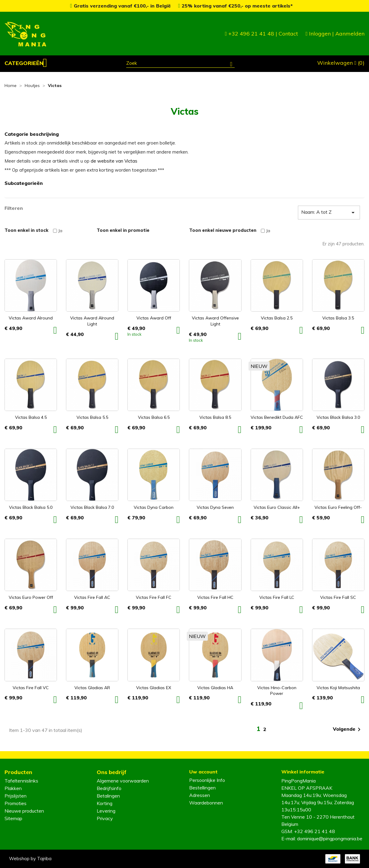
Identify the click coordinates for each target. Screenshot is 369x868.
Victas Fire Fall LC (277, 597)
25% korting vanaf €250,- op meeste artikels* (236, 6)
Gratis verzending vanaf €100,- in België (121, 6)
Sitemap (13, 818)
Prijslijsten (16, 796)
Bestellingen (202, 788)
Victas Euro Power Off (31, 597)
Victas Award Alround (31, 318)
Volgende (348, 730)
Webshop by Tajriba (30, 859)
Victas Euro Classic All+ (277, 507)
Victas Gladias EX (154, 688)
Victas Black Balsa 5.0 (31, 507)
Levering (106, 811)
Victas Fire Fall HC (215, 597)
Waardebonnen (206, 803)
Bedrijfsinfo (109, 788)
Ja (60, 231)
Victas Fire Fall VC (31, 688)
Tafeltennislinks (21, 781)
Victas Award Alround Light (92, 321)
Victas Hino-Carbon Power (277, 691)
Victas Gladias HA (215, 688)
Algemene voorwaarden (123, 781)
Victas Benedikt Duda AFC (277, 417)
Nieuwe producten (24, 811)
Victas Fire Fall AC (92, 597)
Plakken (13, 788)
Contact (288, 34)
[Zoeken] (180, 64)
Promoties (16, 803)
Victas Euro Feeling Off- (338, 507)
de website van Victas (114, 161)
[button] (26, 63)
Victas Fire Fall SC (338, 597)
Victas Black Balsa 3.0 (338, 417)
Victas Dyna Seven (215, 507)
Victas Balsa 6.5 (154, 417)
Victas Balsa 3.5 (338, 318)
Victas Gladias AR (92, 688)
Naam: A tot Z (329, 213)
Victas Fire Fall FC (154, 597)
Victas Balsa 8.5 (215, 417)
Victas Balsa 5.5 (92, 417)
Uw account (203, 772)
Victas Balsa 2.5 (277, 318)
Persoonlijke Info (207, 780)
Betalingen (108, 796)
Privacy (105, 818)
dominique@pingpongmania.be (330, 838)
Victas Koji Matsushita (338, 688)
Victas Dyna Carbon (154, 507)
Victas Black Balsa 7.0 (92, 507)
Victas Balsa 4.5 (31, 417)
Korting (105, 803)
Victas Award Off (154, 318)
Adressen (200, 795)
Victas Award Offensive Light (215, 321)
